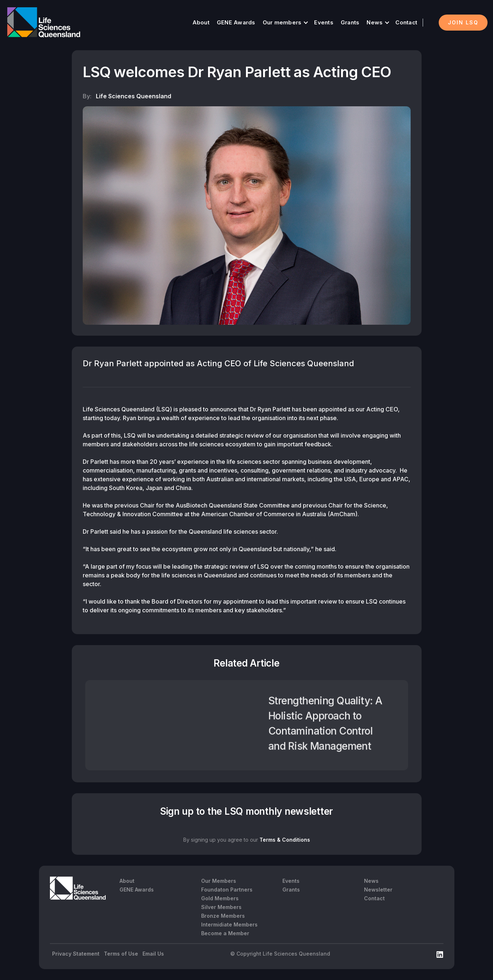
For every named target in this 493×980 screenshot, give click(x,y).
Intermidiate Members (229, 924)
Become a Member (225, 933)
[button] (285, 23)
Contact (406, 22)
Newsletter (378, 890)
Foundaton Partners (227, 890)
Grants (350, 22)
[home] (44, 22)
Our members (282, 22)
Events (324, 22)
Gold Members (220, 898)
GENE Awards (236, 22)
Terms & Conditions (285, 840)
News (375, 22)
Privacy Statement (76, 954)
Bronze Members (223, 916)
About (201, 22)
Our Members (219, 881)
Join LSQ (463, 22)
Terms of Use (121, 954)
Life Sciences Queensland (134, 96)
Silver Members (221, 907)
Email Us (153, 954)
